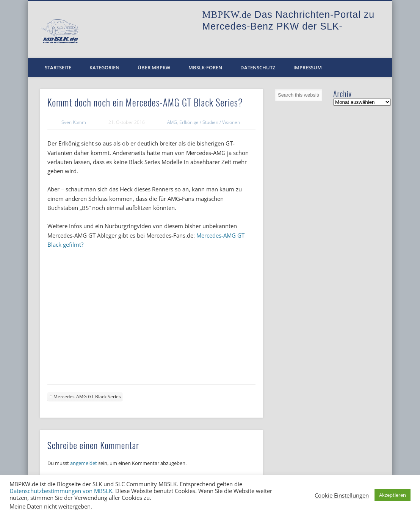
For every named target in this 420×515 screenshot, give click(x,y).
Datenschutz (258, 67)
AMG (172, 122)
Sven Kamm (74, 122)
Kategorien (104, 67)
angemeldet (84, 463)
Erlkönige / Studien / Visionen (210, 122)
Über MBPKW (154, 67)
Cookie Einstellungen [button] (342, 495)
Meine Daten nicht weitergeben (50, 506)
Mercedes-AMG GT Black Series (87, 397)
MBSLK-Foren (205, 67)
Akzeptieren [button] (393, 495)
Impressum (308, 67)
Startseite (58, 67)
